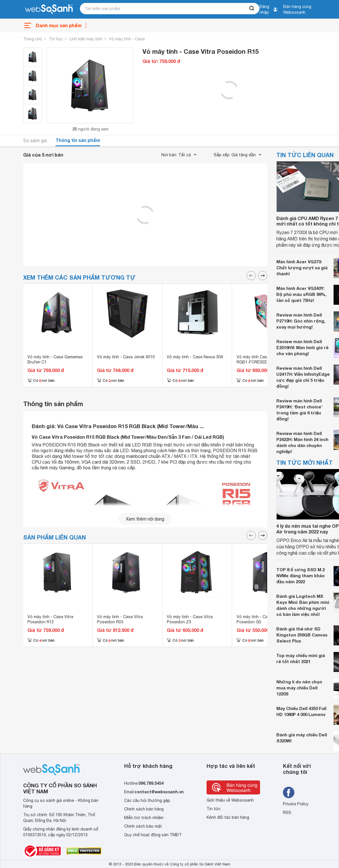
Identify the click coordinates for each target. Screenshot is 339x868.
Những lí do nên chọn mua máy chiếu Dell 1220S (299, 688)
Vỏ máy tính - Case (127, 39)
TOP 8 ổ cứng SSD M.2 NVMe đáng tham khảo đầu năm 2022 (301, 576)
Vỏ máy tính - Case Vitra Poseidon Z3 (190, 619)
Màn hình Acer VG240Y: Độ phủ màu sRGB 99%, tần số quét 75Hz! (301, 294)
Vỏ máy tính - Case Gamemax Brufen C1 (55, 359)
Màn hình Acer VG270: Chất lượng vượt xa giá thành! (302, 268)
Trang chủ (33, 39)
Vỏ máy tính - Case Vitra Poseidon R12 (50, 619)
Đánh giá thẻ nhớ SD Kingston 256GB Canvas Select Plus (302, 635)
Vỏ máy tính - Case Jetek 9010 (126, 357)
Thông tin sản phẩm (78, 140)
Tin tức (214, 809)
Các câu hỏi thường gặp (147, 800)
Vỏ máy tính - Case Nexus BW (195, 357)
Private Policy (296, 804)
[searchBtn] (252, 9)
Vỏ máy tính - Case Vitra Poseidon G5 (259, 619)
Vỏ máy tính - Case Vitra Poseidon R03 (120, 619)
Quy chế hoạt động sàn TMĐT (153, 835)
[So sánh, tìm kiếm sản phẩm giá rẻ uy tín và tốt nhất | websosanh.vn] (49, 9)
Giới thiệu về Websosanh (230, 800)
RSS (287, 812)
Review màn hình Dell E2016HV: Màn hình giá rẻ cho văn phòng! (302, 347)
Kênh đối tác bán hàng (228, 817)
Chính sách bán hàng (144, 809)
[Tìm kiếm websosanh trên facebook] (289, 792)
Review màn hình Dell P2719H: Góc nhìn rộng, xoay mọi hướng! (301, 321)
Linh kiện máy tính (86, 39)
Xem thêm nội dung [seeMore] (145, 519)
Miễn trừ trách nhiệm (144, 818)
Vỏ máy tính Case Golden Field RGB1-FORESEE (265, 359)
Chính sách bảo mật (143, 826)
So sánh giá (35, 141)
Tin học (56, 39)
